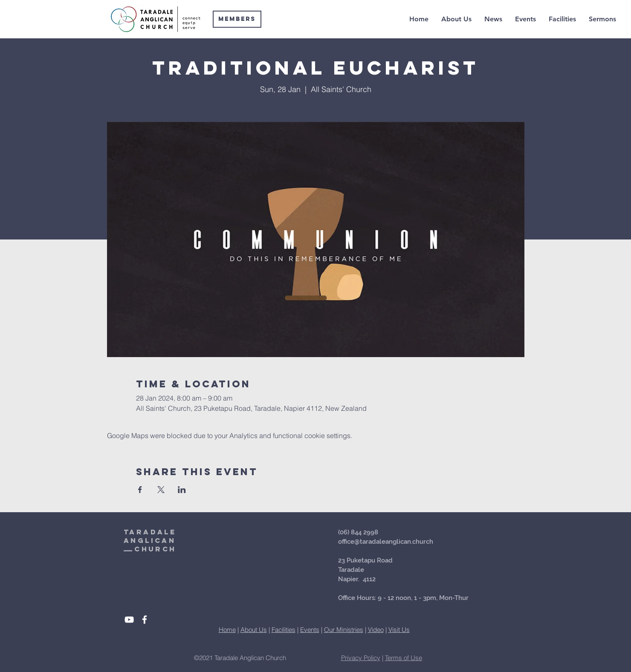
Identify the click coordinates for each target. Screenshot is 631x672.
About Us (254, 630)
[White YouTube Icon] (129, 620)
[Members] (237, 19)
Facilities (284, 630)
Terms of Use (404, 658)
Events (310, 630)
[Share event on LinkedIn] (182, 490)
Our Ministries (344, 630)
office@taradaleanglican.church (386, 542)
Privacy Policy (361, 658)
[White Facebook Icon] (145, 620)
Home (227, 630)
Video (376, 630)
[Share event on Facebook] (140, 490)
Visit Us (399, 630)
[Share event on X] (161, 490)
